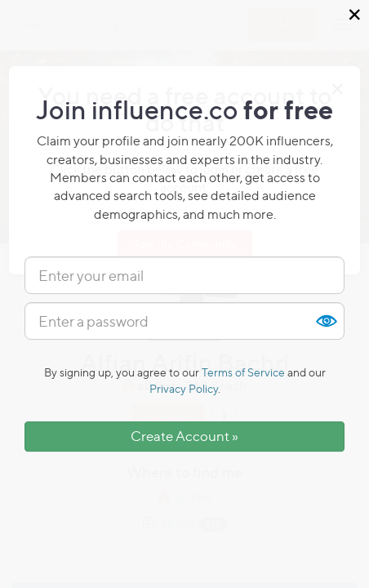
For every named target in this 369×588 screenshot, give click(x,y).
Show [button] (326, 321)
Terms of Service (243, 372)
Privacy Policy (184, 388)
